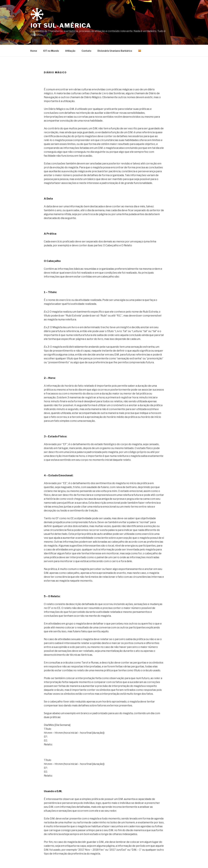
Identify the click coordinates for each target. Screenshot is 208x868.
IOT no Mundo (51, 51)
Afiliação (70, 51)
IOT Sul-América (61, 26)
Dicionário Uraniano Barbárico (115, 51)
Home (34, 51)
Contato (86, 51)
